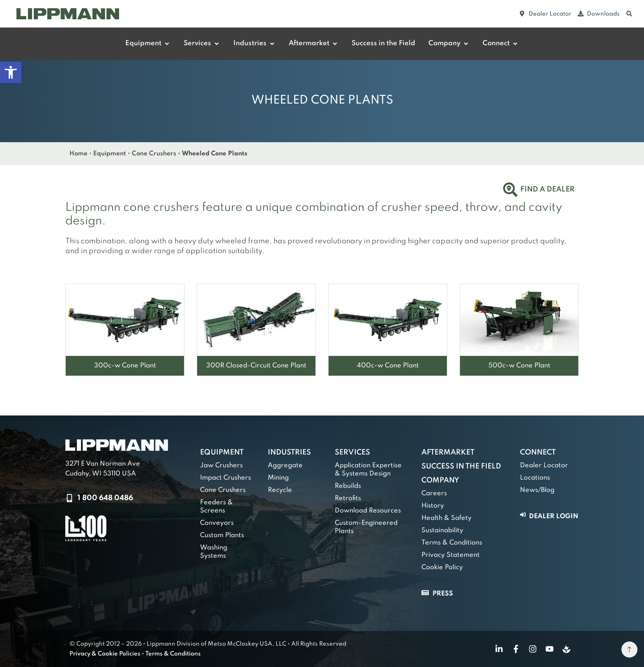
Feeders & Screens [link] (216, 507)
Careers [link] (434, 494)
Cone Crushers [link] (154, 154)
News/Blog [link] (537, 490)
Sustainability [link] (442, 531)
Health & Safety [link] (446, 518)
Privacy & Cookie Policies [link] (105, 654)
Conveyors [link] (217, 523)
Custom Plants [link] (222, 535)
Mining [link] (278, 478)
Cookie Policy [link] (442, 568)
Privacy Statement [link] (451, 555)
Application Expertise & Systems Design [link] (368, 470)
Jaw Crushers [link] (221, 466)
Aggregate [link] (285, 466)
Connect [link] (538, 452)
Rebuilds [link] (348, 486)
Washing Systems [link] (214, 552)
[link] (11, 72)
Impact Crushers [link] (225, 478)
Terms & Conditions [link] (452, 543)
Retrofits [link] (348, 499)
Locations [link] (535, 478)
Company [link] (440, 480)
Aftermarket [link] (448, 452)
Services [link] (352, 452)
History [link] (433, 506)
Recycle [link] (280, 490)
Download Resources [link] (368, 511)
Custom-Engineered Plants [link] (366, 527)
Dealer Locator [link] (544, 466)
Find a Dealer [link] (547, 189)
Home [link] (78, 154)
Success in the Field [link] (461, 466)
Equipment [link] (110, 154)
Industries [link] (289, 452)
